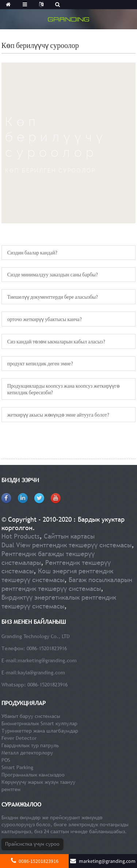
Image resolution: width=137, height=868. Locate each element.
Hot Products (20, 536)
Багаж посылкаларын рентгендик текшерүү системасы (67, 584)
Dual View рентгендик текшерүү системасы (66, 545)
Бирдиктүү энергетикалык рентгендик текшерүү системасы (59, 602)
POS (6, 760)
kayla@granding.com (41, 673)
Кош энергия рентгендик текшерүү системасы (57, 575)
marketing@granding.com (47, 660)
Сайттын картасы (69, 536)
